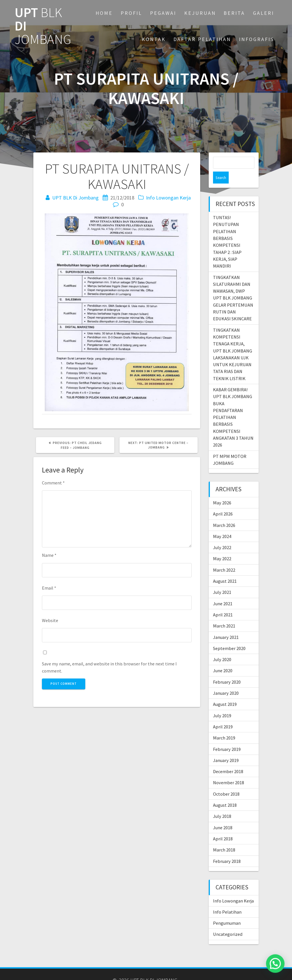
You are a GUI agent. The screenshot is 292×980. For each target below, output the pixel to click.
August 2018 (225, 793)
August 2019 (225, 692)
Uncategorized (228, 922)
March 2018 (224, 838)
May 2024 (222, 524)
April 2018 (223, 827)
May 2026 (222, 491)
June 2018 (223, 816)
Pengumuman (227, 911)
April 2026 (223, 502)
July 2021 (222, 580)
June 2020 (223, 659)
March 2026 (224, 513)
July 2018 (222, 804)
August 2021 (225, 569)
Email (49, 588)
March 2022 (224, 558)
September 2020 (229, 636)
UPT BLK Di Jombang (75, 198)
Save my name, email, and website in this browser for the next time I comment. (109, 667)
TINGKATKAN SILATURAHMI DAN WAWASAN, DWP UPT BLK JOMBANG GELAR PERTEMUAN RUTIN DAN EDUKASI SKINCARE (233, 286)
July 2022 (222, 535)
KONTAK (154, 39)
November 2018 (229, 771)
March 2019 (224, 726)
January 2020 (226, 681)
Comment (53, 483)
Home (104, 13)
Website (50, 620)
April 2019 (223, 715)
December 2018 (228, 759)
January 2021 (226, 625)
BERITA (234, 13)
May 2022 (222, 547)
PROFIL (131, 13)
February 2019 (227, 737)
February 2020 (227, 670)
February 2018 (227, 849)
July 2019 (222, 704)
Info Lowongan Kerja (168, 198)
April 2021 (223, 603)
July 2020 (222, 647)
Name (49, 555)
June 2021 (223, 592)
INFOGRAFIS (256, 39)
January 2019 (226, 748)
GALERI (263, 13)
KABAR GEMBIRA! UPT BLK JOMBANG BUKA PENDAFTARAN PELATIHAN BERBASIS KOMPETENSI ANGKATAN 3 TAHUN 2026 (233, 405)
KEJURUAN (200, 13)
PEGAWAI (163, 13)
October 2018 (226, 782)
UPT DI (43, 26)
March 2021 (224, 614)
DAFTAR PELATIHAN (202, 39)
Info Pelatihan (227, 900)
